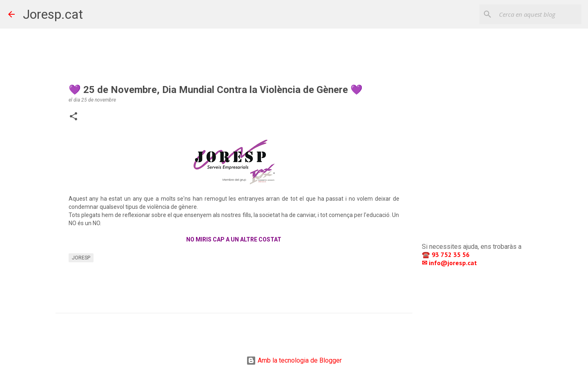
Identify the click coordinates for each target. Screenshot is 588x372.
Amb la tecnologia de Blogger (294, 360)
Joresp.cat (53, 14)
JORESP (81, 258)
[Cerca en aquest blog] (539, 14)
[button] (73, 117)
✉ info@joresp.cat (450, 263)
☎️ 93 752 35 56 (447, 255)
